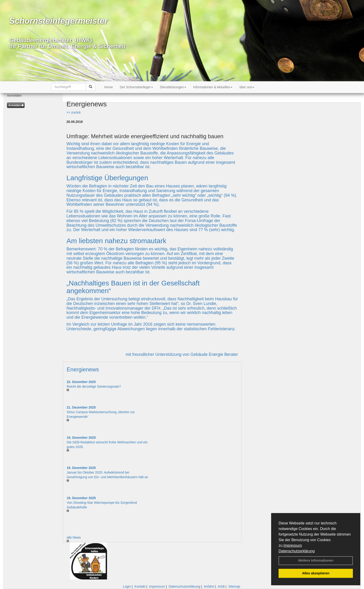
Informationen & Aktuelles (213, 87)
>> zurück (73, 112)
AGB (221, 586)
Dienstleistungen (173, 87)
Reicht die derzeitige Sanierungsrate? (96, 386)
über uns (247, 87)
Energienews (83, 369)
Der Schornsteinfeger (136, 87)
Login (127, 586)
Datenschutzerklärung (297, 551)
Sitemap (234, 586)
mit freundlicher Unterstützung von (158, 354)
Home (109, 87)
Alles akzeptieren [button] (316, 573)
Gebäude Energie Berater (214, 354)
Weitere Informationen (316, 560)
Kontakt (140, 586)
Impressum (293, 545)
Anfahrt (209, 586)
